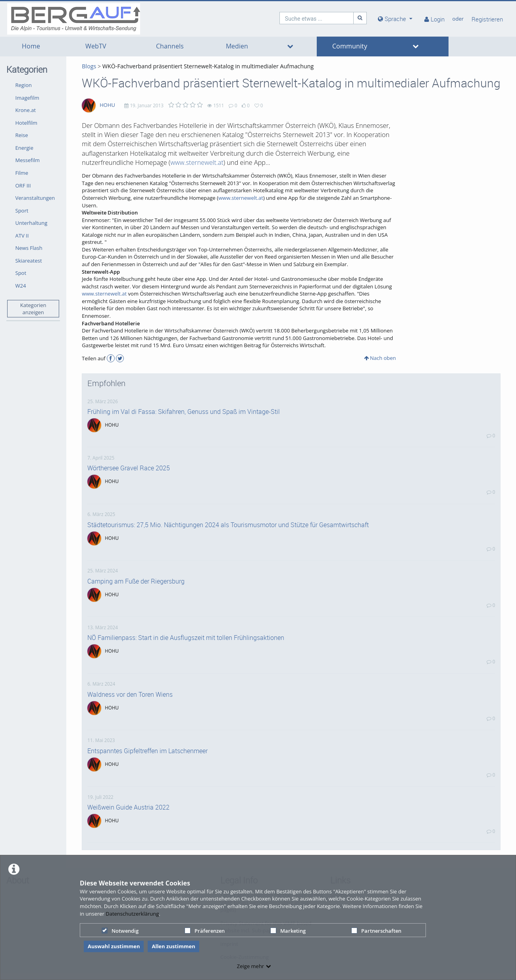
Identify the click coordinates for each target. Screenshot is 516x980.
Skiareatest (29, 261)
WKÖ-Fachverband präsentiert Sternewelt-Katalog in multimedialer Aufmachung (208, 66)
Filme (22, 173)
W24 (21, 286)
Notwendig (120, 931)
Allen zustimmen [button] (173, 946)
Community (350, 46)
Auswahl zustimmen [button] (114, 946)
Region (24, 85)
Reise (22, 135)
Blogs (89, 66)
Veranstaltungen (35, 198)
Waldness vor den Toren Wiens (130, 694)
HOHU (107, 105)
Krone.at (26, 110)
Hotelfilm (27, 123)
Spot (21, 273)
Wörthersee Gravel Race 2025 (129, 468)
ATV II (22, 236)
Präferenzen (205, 931)
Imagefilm (27, 98)
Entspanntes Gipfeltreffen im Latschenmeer (147, 751)
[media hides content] (395, 19)
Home (31, 46)
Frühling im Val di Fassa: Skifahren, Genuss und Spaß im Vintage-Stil (184, 412)
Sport (22, 211)
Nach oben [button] (380, 358)
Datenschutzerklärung (132, 914)
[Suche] (360, 18)
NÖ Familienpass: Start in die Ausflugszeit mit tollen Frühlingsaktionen (186, 638)
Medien (237, 46)
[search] (317, 18)
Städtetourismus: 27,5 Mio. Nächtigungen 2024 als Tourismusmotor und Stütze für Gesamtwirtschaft (228, 525)
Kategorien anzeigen (33, 309)
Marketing (288, 931)
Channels (170, 46)
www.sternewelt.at (197, 162)
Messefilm (28, 160)
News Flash (29, 248)
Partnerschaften (376, 931)
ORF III (23, 186)
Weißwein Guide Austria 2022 (128, 807)
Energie (24, 148)
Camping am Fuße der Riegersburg (136, 581)
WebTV (96, 46)
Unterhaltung (32, 223)
